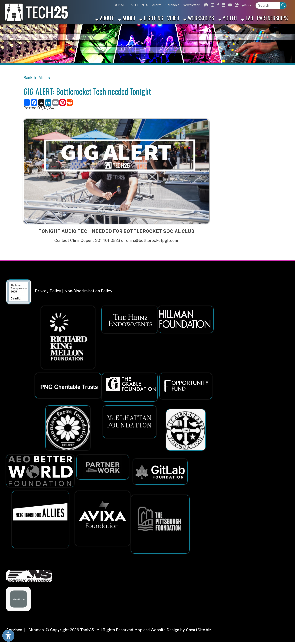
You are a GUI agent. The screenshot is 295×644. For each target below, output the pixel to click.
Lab (247, 18)
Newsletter (191, 5)
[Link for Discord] (205, 5)
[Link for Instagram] (212, 5)
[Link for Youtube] (229, 5)
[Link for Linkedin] (223, 5)
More (247, 5)
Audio (126, 18)
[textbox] (268, 6)
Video (173, 18)
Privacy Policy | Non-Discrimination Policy (74, 291)
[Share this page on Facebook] (34, 103)
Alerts (157, 5)
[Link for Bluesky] (236, 5)
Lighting (151, 18)
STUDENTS (140, 5)
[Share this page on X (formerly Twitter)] (41, 103)
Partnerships (273, 18)
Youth (228, 18)
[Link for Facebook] (217, 5)
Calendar (172, 5)
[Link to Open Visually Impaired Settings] (8, 636)
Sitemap (36, 630)
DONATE (120, 5)
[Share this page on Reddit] (70, 103)
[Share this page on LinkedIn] (48, 103)
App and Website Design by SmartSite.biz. (173, 630)
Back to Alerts (37, 78)
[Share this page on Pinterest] (63, 103)
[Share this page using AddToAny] (27, 103)
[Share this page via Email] (55, 103)
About (104, 18)
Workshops (199, 18)
